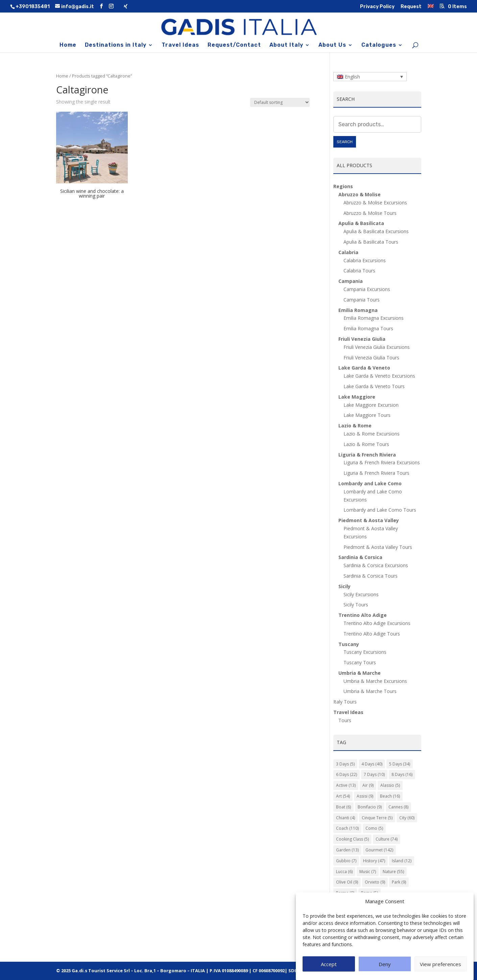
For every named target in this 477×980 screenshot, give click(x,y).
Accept (329, 972)
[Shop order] (280, 102)
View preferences (440, 972)
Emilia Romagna (358, 310)
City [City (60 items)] (407, 818)
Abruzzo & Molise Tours (370, 213)
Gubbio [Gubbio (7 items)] (346, 861)
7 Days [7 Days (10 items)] (374, 774)
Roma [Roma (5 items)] (369, 893)
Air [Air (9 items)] (368, 785)
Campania (351, 281)
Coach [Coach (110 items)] (347, 828)
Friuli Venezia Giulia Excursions (377, 347)
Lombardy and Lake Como (370, 483)
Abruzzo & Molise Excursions (375, 203)
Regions (343, 186)
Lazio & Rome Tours (366, 444)
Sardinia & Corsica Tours (371, 576)
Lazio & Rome (355, 426)
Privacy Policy (377, 7)
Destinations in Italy (116, 45)
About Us (332, 45)
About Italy (286, 45)
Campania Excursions (367, 289)
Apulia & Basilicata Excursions (376, 231)
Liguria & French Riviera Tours (376, 473)
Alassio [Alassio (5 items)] (390, 785)
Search (345, 142)
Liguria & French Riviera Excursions (382, 462)
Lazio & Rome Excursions (372, 434)
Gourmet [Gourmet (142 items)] (379, 850)
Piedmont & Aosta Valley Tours (378, 547)
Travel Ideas (180, 45)
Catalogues (379, 45)
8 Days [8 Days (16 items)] (402, 774)
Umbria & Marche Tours (370, 691)
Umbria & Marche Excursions (375, 681)
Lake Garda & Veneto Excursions (379, 376)
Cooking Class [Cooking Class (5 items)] (352, 839)
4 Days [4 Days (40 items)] (372, 764)
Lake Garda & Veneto (364, 368)
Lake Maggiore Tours (367, 415)
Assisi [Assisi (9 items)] (365, 796)
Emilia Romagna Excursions (374, 318)
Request (411, 7)
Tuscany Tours (360, 662)
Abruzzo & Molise (360, 194)
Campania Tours (362, 300)
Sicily (344, 586)
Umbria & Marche (360, 673)
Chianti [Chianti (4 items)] (345, 818)
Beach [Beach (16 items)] (390, 796)
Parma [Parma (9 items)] (345, 893)
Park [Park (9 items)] (399, 882)
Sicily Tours (356, 605)
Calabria (348, 252)
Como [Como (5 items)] (374, 828)
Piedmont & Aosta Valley (369, 520)
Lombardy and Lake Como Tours (380, 510)
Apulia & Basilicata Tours (371, 242)
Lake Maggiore (357, 397)
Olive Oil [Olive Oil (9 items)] (347, 882)
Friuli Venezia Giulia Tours (371, 358)
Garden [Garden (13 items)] (347, 850)
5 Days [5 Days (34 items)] (400, 764)
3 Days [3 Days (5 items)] (345, 764)
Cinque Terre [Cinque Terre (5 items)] (377, 818)
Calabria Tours (359, 271)
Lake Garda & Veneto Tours (374, 386)
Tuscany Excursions (365, 652)
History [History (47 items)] (374, 861)
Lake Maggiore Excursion (371, 405)
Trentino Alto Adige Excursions (377, 623)
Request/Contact (234, 45)
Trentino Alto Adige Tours (372, 634)
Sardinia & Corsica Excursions (376, 565)
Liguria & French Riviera (367, 455)
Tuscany (349, 644)
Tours (345, 720)
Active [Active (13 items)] (346, 785)
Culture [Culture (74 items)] (387, 839)
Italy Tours (345, 702)
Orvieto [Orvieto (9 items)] (375, 882)
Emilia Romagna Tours (368, 328)
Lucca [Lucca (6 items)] (344, 872)
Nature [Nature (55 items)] (393, 872)
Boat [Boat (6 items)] (343, 807)
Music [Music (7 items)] (368, 872)
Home (68, 45)
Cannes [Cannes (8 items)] (398, 807)
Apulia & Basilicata (361, 223)
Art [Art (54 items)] (343, 796)
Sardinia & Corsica (360, 557)
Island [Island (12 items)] (402, 861)
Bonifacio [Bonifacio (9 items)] (370, 807)
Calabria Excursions (365, 260)
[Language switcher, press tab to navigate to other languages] (370, 77)
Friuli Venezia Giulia (362, 339)
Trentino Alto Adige (363, 615)
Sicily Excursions (361, 594)
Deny (385, 972)
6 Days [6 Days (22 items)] (347, 774)
